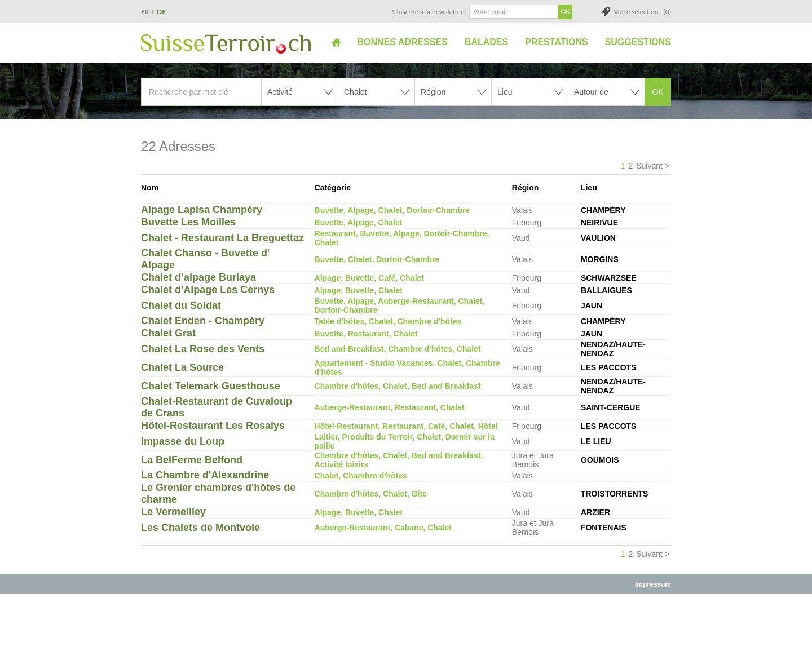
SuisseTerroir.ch (226, 44)
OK (657, 92)
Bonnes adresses (403, 42)
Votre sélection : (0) (642, 12)
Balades (486, 42)
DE (161, 12)
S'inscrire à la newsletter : (429, 12)
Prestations (556, 42)
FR (145, 12)
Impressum (653, 584)
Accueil (336, 42)
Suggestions (638, 42)
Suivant (649, 166)
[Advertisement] (406, 620)
